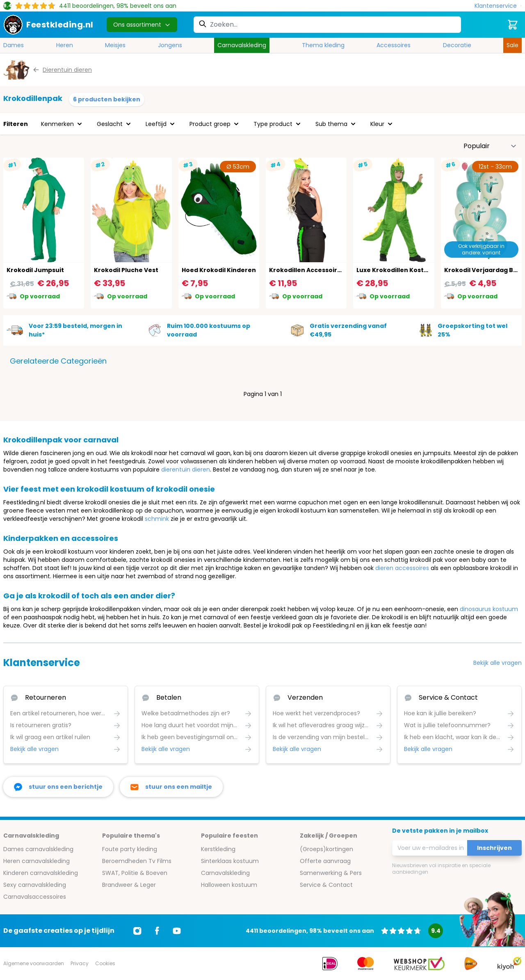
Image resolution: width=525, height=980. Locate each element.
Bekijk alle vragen (498, 663)
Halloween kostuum (229, 885)
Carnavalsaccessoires (35, 897)
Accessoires (394, 45)
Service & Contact (326, 885)
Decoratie (457, 45)
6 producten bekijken (107, 99)
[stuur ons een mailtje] (171, 787)
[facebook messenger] (58, 787)
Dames (14, 45)
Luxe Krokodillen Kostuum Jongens (412, 270)
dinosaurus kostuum (489, 609)
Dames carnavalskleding (38, 849)
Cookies (105, 963)
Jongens (170, 45)
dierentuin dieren (186, 469)
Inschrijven (494, 848)
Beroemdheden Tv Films (137, 861)
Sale (512, 45)
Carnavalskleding (242, 45)
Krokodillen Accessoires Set (313, 270)
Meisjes (115, 45)
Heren (65, 45)
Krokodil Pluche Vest (126, 270)
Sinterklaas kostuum (230, 861)
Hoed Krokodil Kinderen (219, 270)
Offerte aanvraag (325, 861)
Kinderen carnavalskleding (41, 873)
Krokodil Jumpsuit (35, 270)
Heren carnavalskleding (37, 861)
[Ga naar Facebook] (157, 931)
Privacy (80, 963)
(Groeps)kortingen (326, 849)
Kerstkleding (218, 849)
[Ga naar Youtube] (177, 931)
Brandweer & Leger (129, 885)
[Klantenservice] (498, 6)
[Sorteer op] (490, 146)
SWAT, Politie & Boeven (135, 873)
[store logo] (48, 25)
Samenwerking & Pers (331, 873)
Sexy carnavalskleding (35, 885)
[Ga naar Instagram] (137, 931)
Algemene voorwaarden (34, 963)
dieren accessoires (402, 568)
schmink (157, 519)
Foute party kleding (130, 849)
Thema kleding (323, 45)
